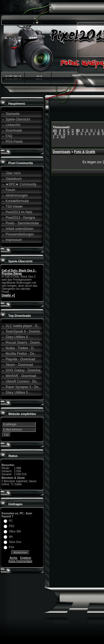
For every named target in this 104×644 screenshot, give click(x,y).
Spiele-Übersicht (18, 119)
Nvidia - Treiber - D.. (20, 348)
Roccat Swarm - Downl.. (23, 343)
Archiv (14, 558)
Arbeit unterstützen (20, 229)
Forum (10, 190)
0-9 (63, 136)
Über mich (13, 173)
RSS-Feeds (14, 142)
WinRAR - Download (21, 376)
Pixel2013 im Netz (19, 212)
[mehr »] (8, 295)
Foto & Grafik (85, 152)
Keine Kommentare (21, 561)
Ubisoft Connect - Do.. (22, 381)
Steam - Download (19, 365)
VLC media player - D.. (22, 326)
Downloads (14, 130)
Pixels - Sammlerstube (22, 223)
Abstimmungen (17, 195)
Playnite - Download (20, 359)
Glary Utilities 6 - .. (19, 337)
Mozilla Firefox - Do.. (21, 354)
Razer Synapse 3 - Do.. (23, 387)
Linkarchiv (13, 125)
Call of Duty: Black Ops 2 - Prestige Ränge (19, 272)
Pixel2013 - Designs (20, 218)
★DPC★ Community (21, 184)
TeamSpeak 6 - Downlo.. (24, 331)
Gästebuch (14, 179)
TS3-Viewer (14, 207)
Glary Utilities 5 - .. (19, 393)
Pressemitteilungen (20, 234)
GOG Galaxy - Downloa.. (24, 370)
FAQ (9, 136)
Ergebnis (26, 558)
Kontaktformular (17, 201)
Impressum (14, 240)
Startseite (13, 114)
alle (55, 130)
